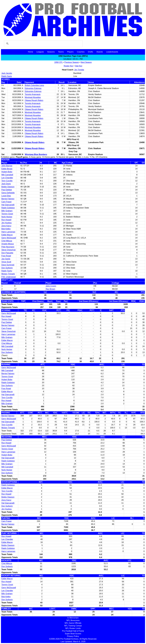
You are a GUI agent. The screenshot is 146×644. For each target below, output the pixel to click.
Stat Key (79, 66)
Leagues (40, 52)
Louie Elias (6, 196)
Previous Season (72, 62)
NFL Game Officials (73, 623)
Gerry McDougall (9, 238)
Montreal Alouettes (33, 97)
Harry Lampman (8, 232)
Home (31, 52)
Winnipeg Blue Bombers (36, 154)
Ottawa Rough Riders (34, 100)
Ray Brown (50, 289)
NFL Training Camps (73, 626)
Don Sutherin (7, 268)
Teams (61, 52)
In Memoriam (73, 618)
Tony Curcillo (7, 181)
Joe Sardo (6, 259)
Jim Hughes (7, 223)
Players (70, 52)
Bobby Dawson (8, 187)
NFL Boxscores (73, 620)
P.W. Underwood (9, 277)
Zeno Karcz (6, 226)
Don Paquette (7, 253)
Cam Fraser (7, 202)
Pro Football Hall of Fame (73, 631)
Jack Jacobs (7, 73)
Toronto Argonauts (33, 94)
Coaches (81, 52)
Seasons (51, 52)
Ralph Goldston (8, 208)
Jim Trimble (79, 70)
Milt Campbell (7, 175)
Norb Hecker (7, 217)
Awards (100, 52)
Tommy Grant (7, 214)
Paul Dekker (7, 190)
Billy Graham (7, 211)
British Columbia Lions (34, 85)
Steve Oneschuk (8, 250)
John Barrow (7, 166)
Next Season (86, 62)
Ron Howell (6, 220)
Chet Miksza (7, 241)
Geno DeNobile (8, 193)
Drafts (91, 52)
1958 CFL (58, 62)
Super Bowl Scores (73, 634)
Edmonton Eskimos (33, 88)
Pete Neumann (8, 247)
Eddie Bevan (7, 169)
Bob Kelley (6, 229)
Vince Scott (6, 262)
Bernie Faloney (8, 199)
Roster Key (68, 66)
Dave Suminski (8, 265)
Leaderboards (112, 52)
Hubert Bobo (7, 172)
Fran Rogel (6, 256)
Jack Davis (6, 184)
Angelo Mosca (8, 244)
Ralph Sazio (7, 76)
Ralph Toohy (7, 271)
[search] (43, 44)
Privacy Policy (73, 636)
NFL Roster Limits (73, 628)
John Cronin (51, 286)
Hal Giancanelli (8, 205)
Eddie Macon (7, 235)
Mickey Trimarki (8, 274)
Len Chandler (7, 178)
